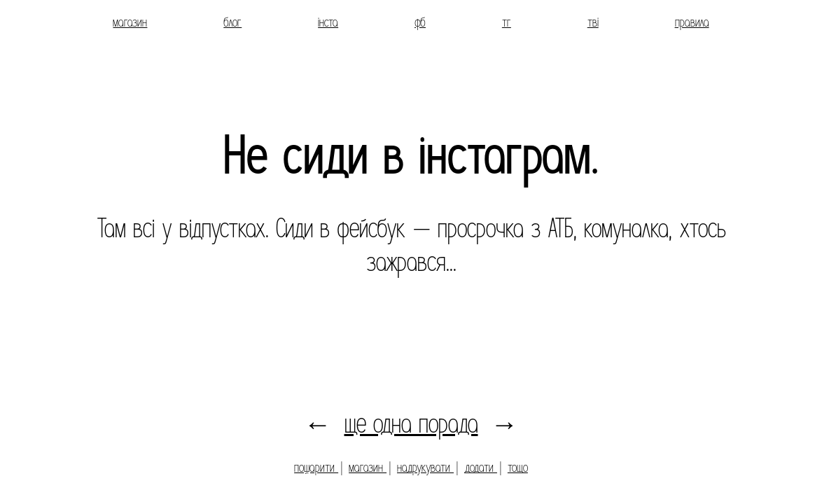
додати (481, 468)
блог (232, 22)
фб (420, 22)
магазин (130, 22)
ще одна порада (411, 424)
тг (507, 22)
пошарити (316, 468)
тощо (518, 468)
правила (692, 22)
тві (593, 22)
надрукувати (425, 468)
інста (328, 22)
